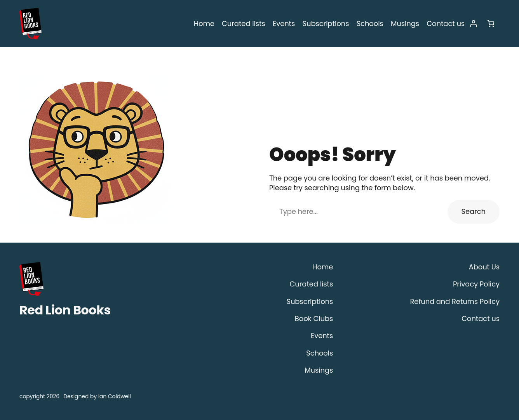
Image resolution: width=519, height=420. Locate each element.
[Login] (473, 23)
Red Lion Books (65, 310)
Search (475, 212)
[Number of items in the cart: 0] (491, 23)
